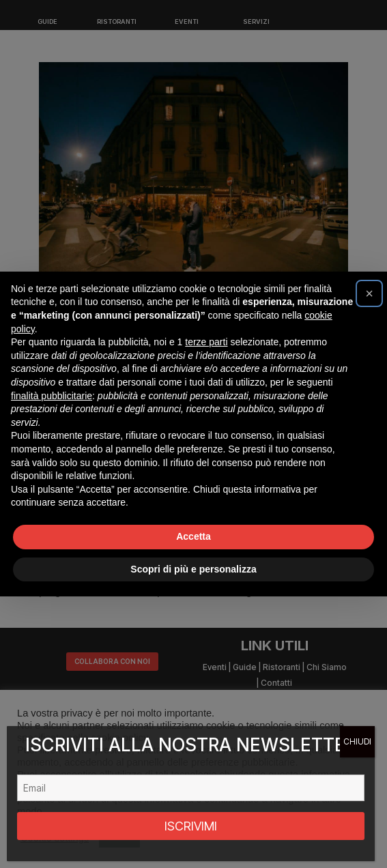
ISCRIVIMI (191, 826)
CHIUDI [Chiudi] (357, 741)
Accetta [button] (193, 536)
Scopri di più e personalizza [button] (193, 569)
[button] (369, 293)
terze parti (206, 342)
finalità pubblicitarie (52, 396)
